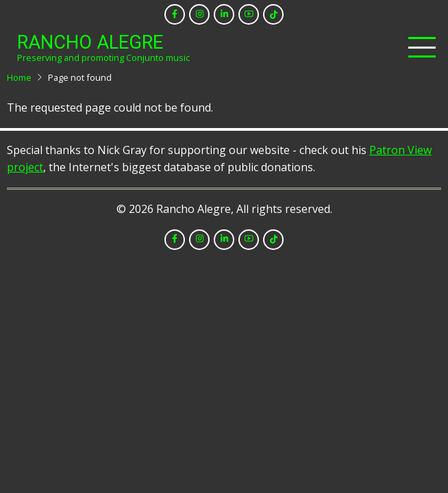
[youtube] (249, 14)
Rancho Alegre (90, 42)
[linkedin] (224, 14)
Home (19, 77)
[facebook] (175, 14)
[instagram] (199, 14)
